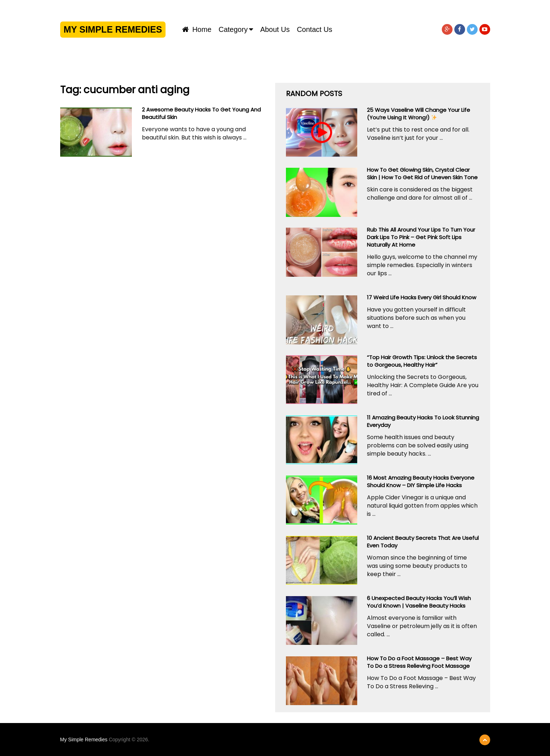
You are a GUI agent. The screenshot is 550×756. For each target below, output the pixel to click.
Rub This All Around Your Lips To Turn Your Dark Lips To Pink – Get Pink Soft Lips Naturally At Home (421, 237)
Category (233, 29)
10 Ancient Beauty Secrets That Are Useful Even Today (423, 542)
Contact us (314, 29)
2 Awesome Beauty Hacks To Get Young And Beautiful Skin (201, 113)
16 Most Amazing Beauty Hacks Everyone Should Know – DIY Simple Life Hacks (421, 481)
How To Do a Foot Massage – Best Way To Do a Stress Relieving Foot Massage (419, 662)
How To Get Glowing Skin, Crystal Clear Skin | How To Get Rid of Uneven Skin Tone (422, 173)
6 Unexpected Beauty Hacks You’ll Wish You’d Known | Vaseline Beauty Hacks (419, 602)
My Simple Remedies (113, 29)
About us (275, 29)
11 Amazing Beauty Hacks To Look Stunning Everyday (423, 421)
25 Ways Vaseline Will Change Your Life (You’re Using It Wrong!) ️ (419, 114)
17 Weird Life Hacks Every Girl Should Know (422, 297)
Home (197, 29)
